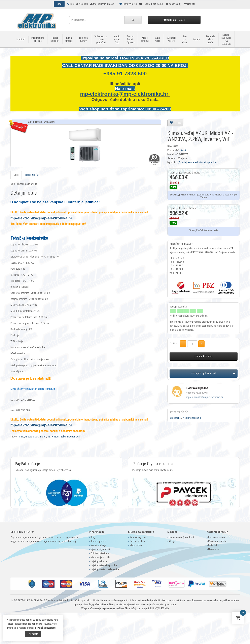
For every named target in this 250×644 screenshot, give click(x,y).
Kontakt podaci (98, 541)
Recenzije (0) (32, 175)
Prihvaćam (33, 634)
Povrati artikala (138, 541)
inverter (71, 437)
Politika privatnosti (100, 553)
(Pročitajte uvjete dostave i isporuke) (197, 162)
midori (43, 437)
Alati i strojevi (145, 39)
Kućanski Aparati (171, 39)
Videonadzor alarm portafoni (101, 39)
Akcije (172, 541)
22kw (63, 437)
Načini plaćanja (98, 545)
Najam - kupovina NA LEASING (226, 39)
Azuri (183, 150)
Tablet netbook (55, 39)
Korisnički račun (217, 537)
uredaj (29, 437)
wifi (78, 437)
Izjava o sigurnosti (100, 549)
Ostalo (197, 39)
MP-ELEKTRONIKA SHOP (24, 600)
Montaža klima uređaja (211, 39)
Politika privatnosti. (47, 628)
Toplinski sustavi (84, 39)
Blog (93, 537)
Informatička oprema (38, 39)
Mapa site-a (136, 545)
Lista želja (213, 545)
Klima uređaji (69, 39)
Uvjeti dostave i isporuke (104, 565)
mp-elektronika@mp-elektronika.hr (125, 94)
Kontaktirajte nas (138, 537)
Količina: (174, 344)
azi (49, 437)
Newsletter (214, 549)
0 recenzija (175, 418)
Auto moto (158, 39)
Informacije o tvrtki (100, 557)
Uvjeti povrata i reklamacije (105, 569)
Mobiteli (21, 39)
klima (21, 437)
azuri (36, 437)
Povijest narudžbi (217, 541)
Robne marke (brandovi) (181, 537)
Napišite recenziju (192, 418)
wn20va (56, 437)
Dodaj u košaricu (204, 356)
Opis (16, 175)
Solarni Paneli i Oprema (131, 39)
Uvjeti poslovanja (100, 561)
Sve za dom (185, 39)
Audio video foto (117, 39)
